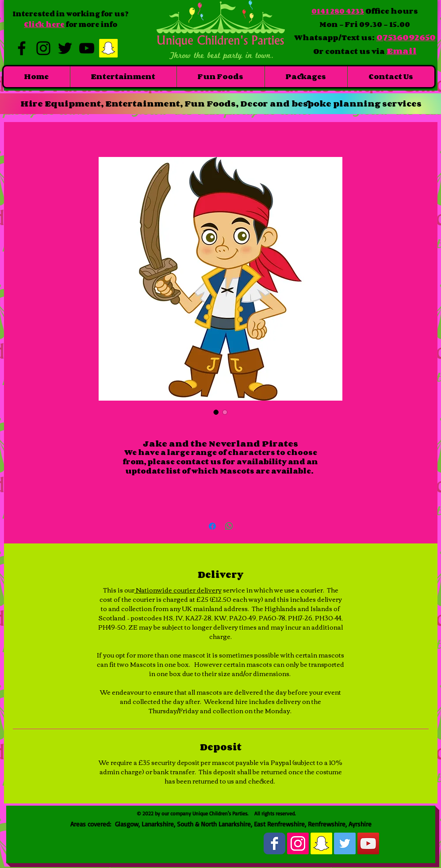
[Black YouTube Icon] (87, 48)
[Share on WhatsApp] (229, 526)
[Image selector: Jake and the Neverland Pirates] (216, 412)
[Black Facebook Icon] (22, 48)
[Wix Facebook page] (274, 843)
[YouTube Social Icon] (368, 843)
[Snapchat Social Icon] (108, 48)
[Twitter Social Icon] (345, 843)
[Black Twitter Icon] (65, 48)
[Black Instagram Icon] (43, 48)
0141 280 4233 (338, 11)
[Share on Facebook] (212, 526)
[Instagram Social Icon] (298, 843)
